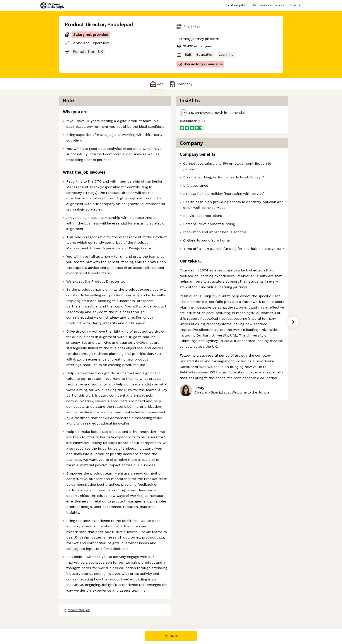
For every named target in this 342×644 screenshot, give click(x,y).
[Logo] (52, 5)
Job (157, 84)
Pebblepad (120, 25)
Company (181, 84)
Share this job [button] (77, 610)
